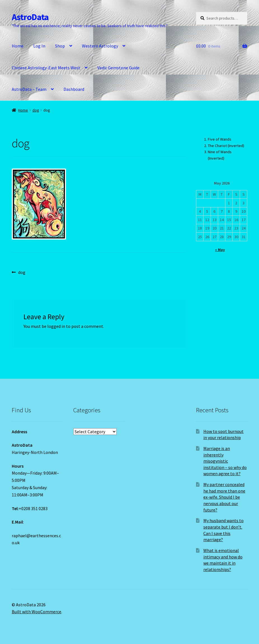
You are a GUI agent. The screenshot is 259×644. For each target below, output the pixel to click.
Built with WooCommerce (37, 612)
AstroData (30, 17)
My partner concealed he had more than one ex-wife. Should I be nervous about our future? (224, 497)
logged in (56, 326)
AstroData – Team (29, 89)
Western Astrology (100, 46)
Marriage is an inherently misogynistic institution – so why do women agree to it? (225, 461)
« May (220, 250)
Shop (60, 46)
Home (18, 46)
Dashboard (74, 89)
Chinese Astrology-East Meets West (46, 68)
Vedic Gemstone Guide (118, 68)
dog (36, 110)
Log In (39, 46)
